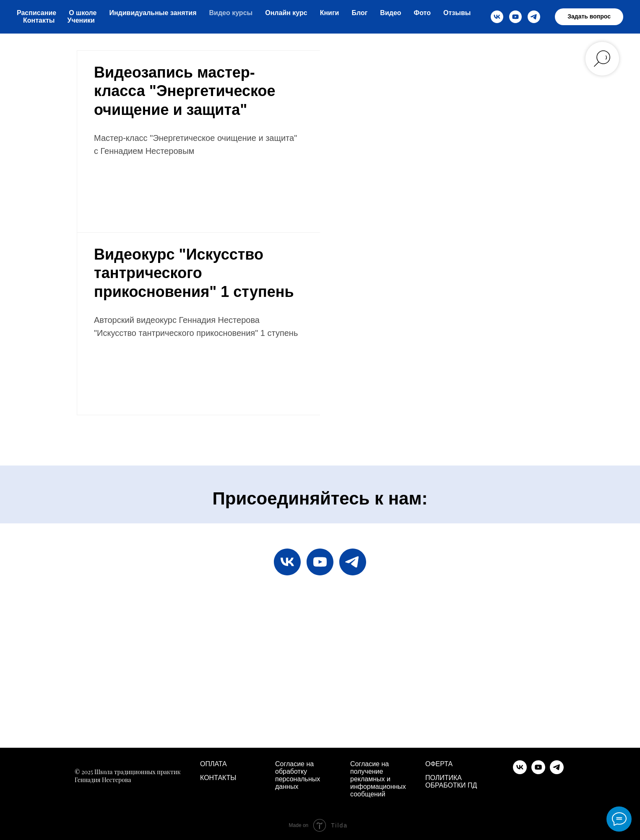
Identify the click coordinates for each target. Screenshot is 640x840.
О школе (83, 13)
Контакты (39, 20)
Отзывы (457, 13)
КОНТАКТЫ (218, 778)
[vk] (497, 17)
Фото (422, 13)
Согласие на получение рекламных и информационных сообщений (378, 779)
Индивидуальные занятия (153, 13)
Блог (359, 13)
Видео (390, 13)
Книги (330, 13)
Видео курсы (231, 13)
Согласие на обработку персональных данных (298, 775)
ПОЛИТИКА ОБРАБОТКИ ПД (451, 781)
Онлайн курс (286, 13)
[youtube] (515, 17)
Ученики (81, 20)
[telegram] (534, 17)
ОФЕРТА (439, 764)
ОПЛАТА (213, 764)
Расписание (36, 13)
